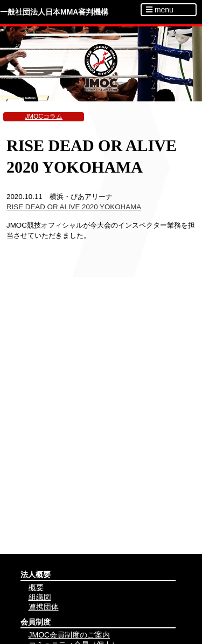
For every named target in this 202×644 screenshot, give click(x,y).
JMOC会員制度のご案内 (69, 635)
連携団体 (44, 607)
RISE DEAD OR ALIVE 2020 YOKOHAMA (74, 207)
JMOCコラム (44, 117)
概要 (36, 587)
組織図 (40, 597)
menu (160, 10)
